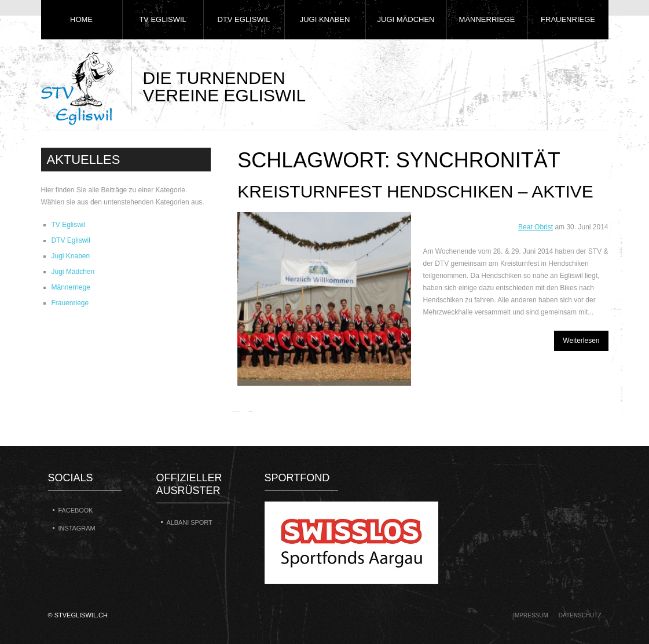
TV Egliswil (163, 19)
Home (81, 19)
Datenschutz (580, 615)
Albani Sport (190, 522)
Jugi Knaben (325, 19)
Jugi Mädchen (406, 19)
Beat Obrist (536, 227)
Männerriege (487, 19)
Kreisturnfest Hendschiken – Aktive (415, 191)
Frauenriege (568, 19)
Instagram (77, 528)
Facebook (76, 510)
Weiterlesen (581, 341)
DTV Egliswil (243, 19)
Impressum (531, 615)
